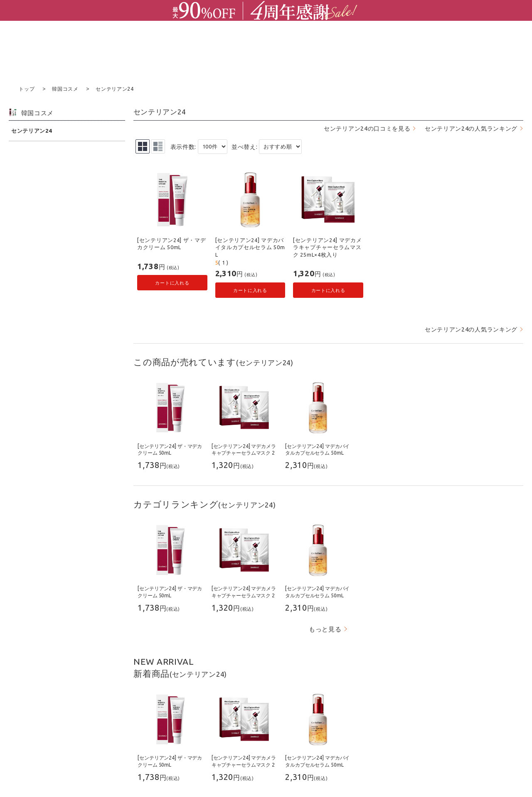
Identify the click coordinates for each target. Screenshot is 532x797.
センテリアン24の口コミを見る (367, 128)
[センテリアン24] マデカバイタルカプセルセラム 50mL (250, 247)
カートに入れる (172, 282)
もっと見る (325, 629)
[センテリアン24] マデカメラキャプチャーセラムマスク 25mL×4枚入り (328, 247)
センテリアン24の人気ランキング (471, 128)
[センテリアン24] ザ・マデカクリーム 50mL (172, 243)
